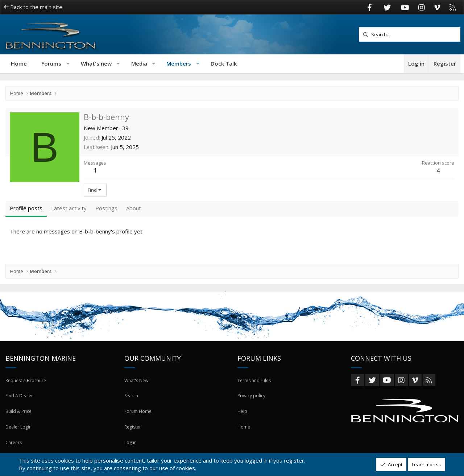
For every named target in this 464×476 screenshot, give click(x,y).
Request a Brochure (27, 394)
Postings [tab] (106, 208)
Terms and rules (255, 394)
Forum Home (138, 420)
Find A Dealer (20, 407)
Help (243, 420)
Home (19, 63)
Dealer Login (19, 433)
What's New (137, 394)
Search (132, 407)
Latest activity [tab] (69, 208)
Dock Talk (224, 63)
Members (179, 63)
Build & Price (19, 420)
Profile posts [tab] (26, 208)
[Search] (410, 34)
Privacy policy (252, 407)
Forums (51, 63)
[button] (68, 64)
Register (133, 433)
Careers (14, 446)
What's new (96, 63)
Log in (131, 446)
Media (139, 63)
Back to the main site (33, 7)
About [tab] (134, 208)
